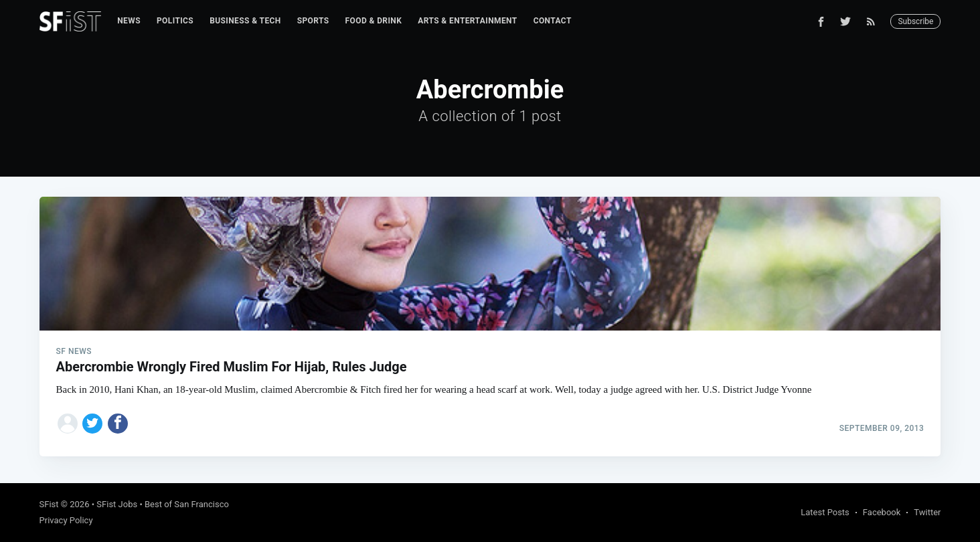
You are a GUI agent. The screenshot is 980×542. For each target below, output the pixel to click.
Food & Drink (374, 21)
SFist (49, 504)
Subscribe (915, 21)
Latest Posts (825, 512)
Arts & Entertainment (467, 21)
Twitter (927, 512)
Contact (553, 21)
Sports (313, 21)
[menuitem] (129, 21)
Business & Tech (245, 21)
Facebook (882, 512)
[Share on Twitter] (92, 424)
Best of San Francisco (187, 504)
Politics (175, 21)
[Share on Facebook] (118, 424)
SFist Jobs (117, 504)
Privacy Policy (66, 520)
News (129, 21)
